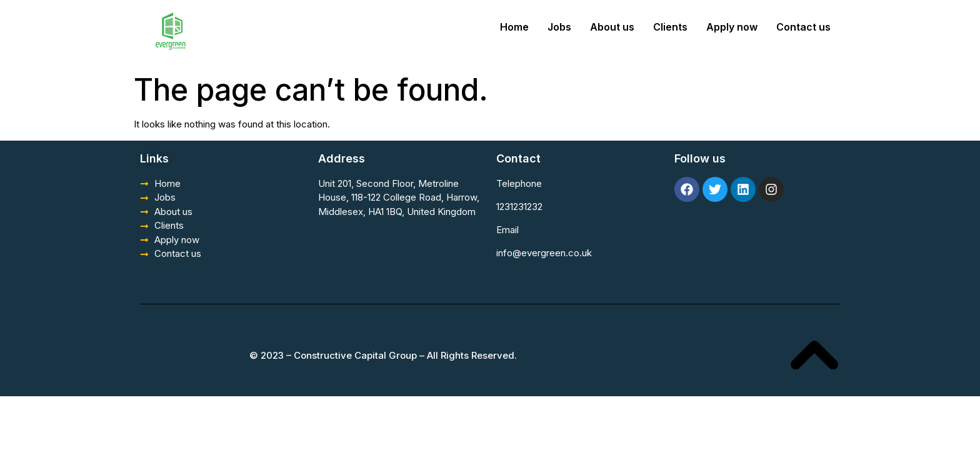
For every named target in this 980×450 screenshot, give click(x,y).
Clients (670, 27)
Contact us (803, 27)
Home (514, 27)
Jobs (559, 27)
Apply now (732, 27)
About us (612, 27)
